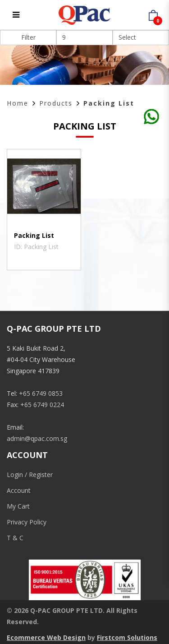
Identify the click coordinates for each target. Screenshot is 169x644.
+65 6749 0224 (42, 405)
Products (56, 103)
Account (19, 490)
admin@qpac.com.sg (37, 438)
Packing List (109, 103)
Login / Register (30, 475)
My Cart (18, 506)
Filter (28, 37)
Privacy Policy (27, 522)
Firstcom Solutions (127, 637)
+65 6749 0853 (41, 393)
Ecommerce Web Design (46, 637)
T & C (15, 538)
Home (18, 103)
